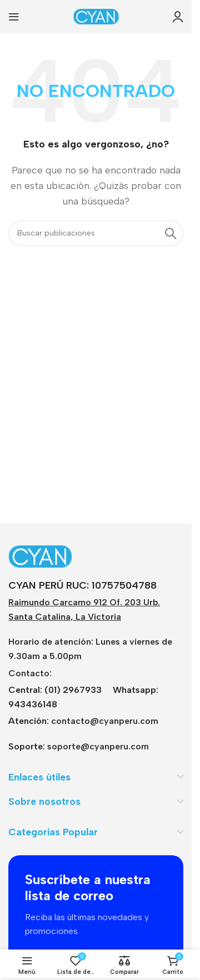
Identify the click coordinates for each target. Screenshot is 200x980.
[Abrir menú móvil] (14, 17)
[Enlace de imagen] (78, 556)
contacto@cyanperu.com (105, 721)
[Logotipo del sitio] (96, 16)
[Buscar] (96, 233)
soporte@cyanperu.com (98, 746)
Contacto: (30, 673)
